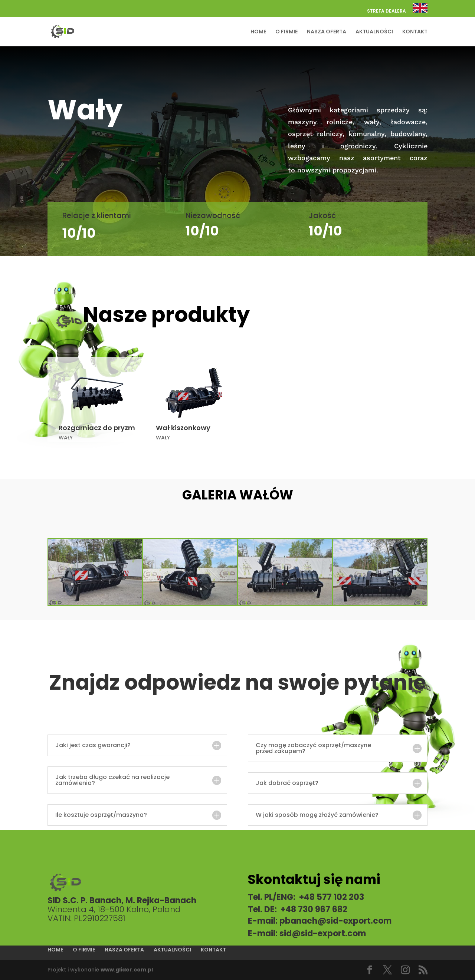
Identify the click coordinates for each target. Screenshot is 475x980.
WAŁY (66, 438)
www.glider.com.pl (127, 970)
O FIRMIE (286, 32)
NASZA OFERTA (327, 32)
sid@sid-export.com (323, 933)
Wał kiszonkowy (183, 428)
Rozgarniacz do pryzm (97, 428)
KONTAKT (415, 32)
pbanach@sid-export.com (335, 921)
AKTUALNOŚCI (374, 32)
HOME (258, 32)
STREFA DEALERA (386, 11)
